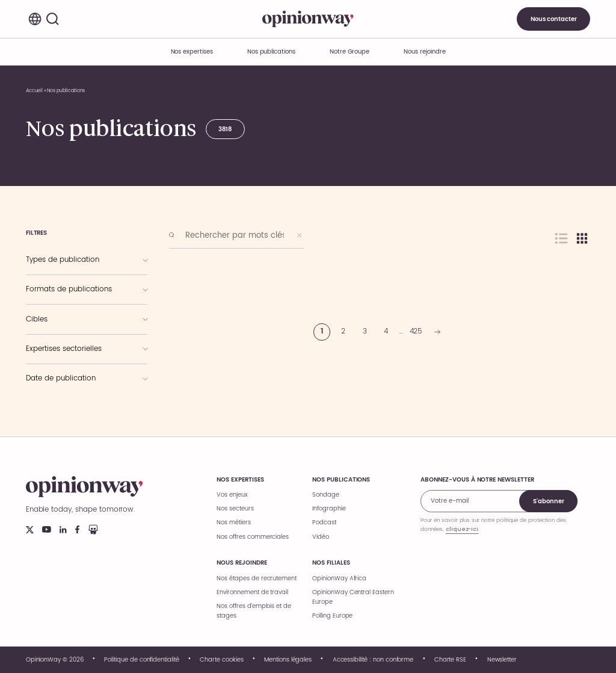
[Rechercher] (53, 19)
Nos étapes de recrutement (257, 578)
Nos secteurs (235, 509)
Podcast (324, 523)
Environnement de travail (252, 592)
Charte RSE (451, 660)
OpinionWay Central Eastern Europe (353, 597)
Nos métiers (233, 523)
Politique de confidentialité (142, 660)
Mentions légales (288, 660)
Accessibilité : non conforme (373, 660)
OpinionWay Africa (339, 578)
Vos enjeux (232, 495)
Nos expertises (240, 480)
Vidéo (321, 537)
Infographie (329, 509)
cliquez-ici (462, 529)
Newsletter (502, 660)
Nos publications (271, 52)
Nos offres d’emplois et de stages (254, 611)
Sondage (326, 495)
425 (416, 331)
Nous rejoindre (242, 563)
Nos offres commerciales (253, 537)
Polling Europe (332, 616)
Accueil (35, 91)
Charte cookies (221, 660)
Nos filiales (331, 563)
